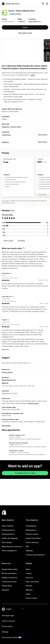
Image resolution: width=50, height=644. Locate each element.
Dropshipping (31, 526)
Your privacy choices (10, 637)
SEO (27, 546)
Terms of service (8, 621)
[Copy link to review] (11, 273)
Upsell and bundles (33, 538)
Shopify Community (9, 578)
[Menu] (47, 4)
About (28, 569)
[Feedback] (47, 248)
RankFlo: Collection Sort (17, 434)
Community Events (9, 582)
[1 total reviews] (48, 235)
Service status (31, 598)
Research (5, 590)
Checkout (6, 127)
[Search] (43, 4)
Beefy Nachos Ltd (35, 21)
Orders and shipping (10, 538)
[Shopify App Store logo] (11, 4)
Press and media (32, 582)
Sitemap (5, 632)
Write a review (8, 240)
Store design (7, 542)
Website (5, 382)
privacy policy (33, 403)
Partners (29, 586)
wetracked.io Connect (16, 450)
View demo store (25, 33)
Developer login (8, 615)
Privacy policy (7, 372)
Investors (29, 578)
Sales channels (8, 526)
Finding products (8, 530)
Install (25, 27)
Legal (28, 594)
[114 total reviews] (47, 222)
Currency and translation (35, 555)
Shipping (29, 551)
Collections (6, 135)
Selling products (8, 534)
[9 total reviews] (48, 225)
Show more (5, 349)
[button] (25, 436)
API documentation (9, 573)
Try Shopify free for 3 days (25, 472)
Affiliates (29, 590)
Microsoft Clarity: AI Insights (18, 442)
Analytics (5, 142)
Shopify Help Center (10, 569)
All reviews (21, 240)
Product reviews (32, 534)
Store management (9, 551)
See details (6, 425)
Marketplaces (31, 530)
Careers (29, 573)
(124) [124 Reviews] (23, 21)
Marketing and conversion (12, 546)
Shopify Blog (7, 586)
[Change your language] (15, 609)
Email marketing (32, 542)
